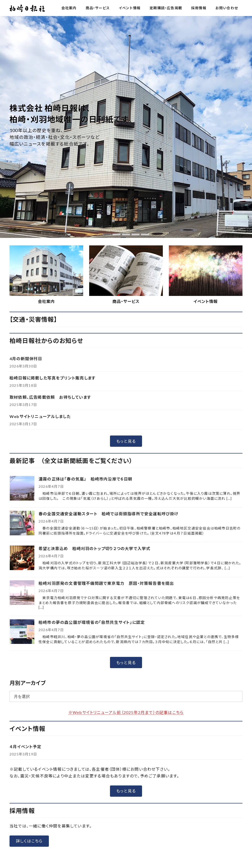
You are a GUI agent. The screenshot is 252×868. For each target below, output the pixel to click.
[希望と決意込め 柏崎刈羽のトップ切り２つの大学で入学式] (22, 336)
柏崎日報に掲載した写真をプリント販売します (52, 156)
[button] (126, 219)
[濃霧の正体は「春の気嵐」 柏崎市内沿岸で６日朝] (22, 267)
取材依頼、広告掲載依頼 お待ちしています (50, 175)
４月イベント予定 (26, 525)
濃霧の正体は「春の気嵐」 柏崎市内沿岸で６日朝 (86, 257)
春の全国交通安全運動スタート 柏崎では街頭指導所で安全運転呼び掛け (109, 292)
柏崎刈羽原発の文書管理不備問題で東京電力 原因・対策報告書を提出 (106, 361)
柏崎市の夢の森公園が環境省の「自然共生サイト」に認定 (92, 400)
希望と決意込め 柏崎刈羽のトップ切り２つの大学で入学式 (97, 326)
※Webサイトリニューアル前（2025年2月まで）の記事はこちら (126, 490)
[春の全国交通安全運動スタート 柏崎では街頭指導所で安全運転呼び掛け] (22, 301)
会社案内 (46, 79)
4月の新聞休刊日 (26, 137)
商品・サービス (126, 79)
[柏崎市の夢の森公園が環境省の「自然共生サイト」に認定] (22, 410)
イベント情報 (206, 79)
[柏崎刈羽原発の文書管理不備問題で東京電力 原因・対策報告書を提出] (22, 371)
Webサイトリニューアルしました (40, 194)
